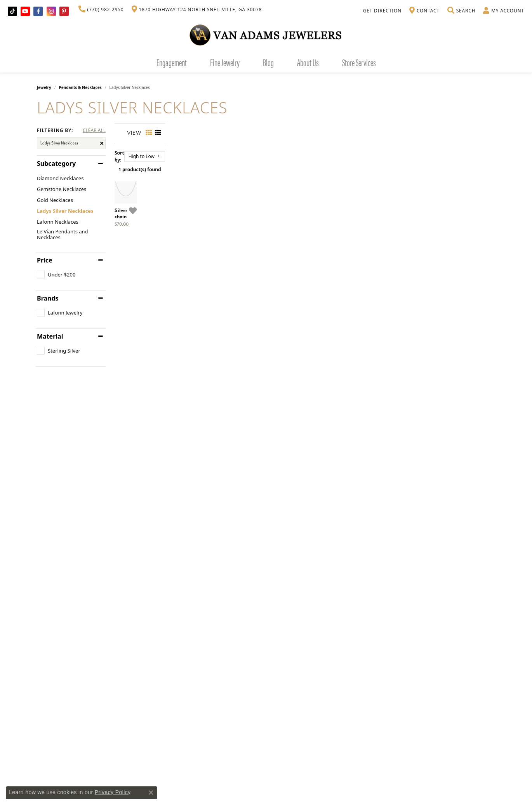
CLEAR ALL (94, 130)
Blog (268, 62)
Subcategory (56, 163)
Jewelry (44, 87)
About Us (308, 62)
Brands (48, 298)
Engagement (172, 62)
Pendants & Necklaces (80, 87)
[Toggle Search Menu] (461, 11)
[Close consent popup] (151, 793)
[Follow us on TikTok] (12, 11)
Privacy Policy (113, 792)
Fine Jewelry (225, 62)
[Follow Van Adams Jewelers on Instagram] (51, 11)
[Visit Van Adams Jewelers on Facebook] (38, 11)
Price (45, 260)
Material (50, 336)
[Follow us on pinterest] (64, 11)
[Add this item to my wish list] (235, 309)
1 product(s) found (305, 166)
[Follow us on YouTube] (25, 11)
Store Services (359, 62)
